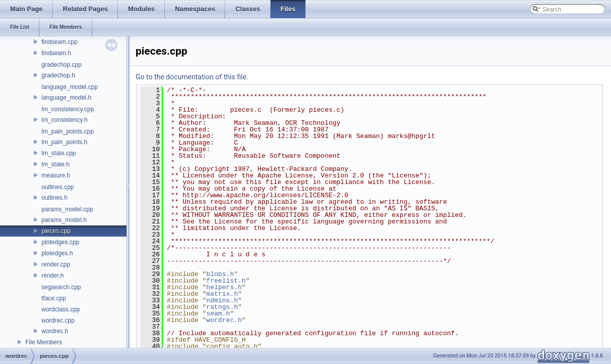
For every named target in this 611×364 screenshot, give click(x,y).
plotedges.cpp (60, 242)
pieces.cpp (56, 231)
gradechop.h (58, 75)
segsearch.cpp (61, 287)
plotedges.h (57, 253)
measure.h (56, 175)
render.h (53, 276)
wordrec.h (55, 331)
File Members (44, 342)
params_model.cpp (67, 209)
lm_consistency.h (64, 120)
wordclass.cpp (61, 309)
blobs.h (220, 274)
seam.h (218, 313)
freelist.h (226, 281)
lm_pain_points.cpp (68, 131)
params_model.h (64, 220)
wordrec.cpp (58, 321)
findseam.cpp (59, 42)
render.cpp (56, 264)
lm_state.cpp (59, 153)
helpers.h (224, 287)
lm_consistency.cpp (68, 109)
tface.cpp (54, 298)
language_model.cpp (70, 87)
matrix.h (222, 294)
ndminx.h (222, 300)
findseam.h (56, 53)
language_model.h (67, 98)
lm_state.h (55, 164)
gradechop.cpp (61, 65)
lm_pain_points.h (64, 142)
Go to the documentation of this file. (192, 77)
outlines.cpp (58, 187)
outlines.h (54, 198)
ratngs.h (222, 307)
